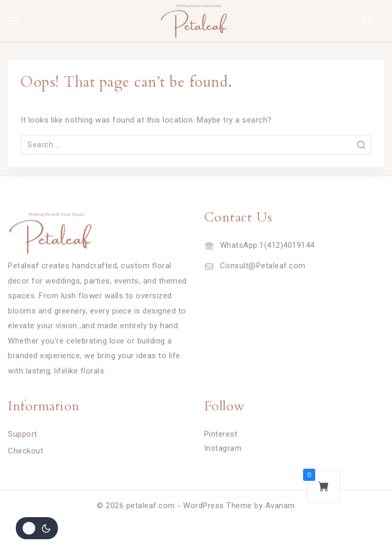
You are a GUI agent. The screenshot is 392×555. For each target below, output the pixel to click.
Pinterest (221, 434)
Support (23, 434)
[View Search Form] (368, 21)
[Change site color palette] (37, 528)
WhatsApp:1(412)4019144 (267, 245)
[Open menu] (14, 21)
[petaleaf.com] (196, 21)
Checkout (26, 451)
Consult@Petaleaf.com (263, 266)
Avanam (280, 506)
